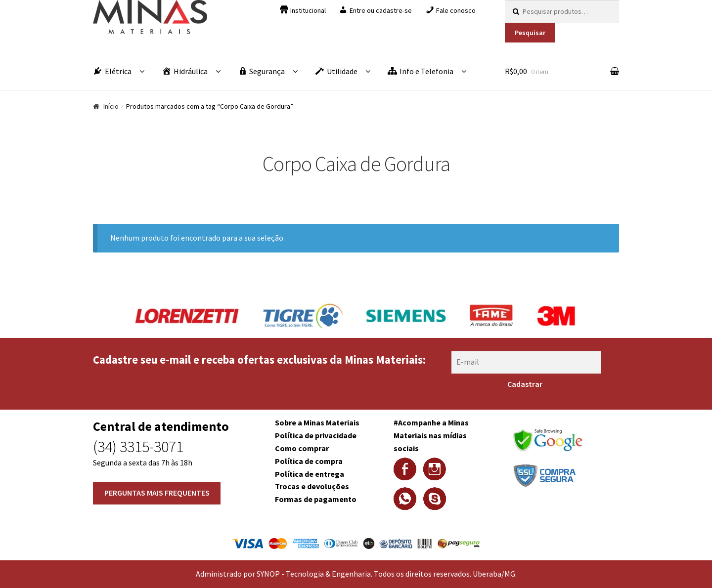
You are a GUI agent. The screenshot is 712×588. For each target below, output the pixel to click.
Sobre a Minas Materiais (317, 422)
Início (111, 106)
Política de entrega (310, 474)
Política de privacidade (316, 435)
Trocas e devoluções (312, 486)
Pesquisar (530, 33)
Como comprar (302, 448)
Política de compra (309, 461)
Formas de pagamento (316, 499)
